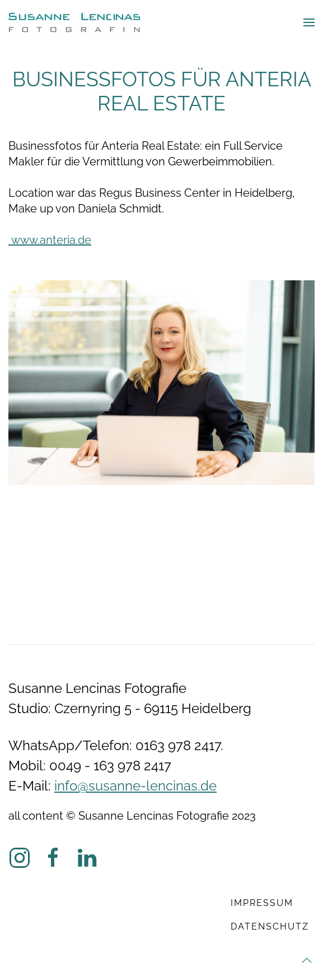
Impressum (262, 903)
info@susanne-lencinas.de (135, 786)
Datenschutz (270, 926)
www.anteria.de (50, 240)
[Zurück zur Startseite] (74, 22)
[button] (309, 22)
